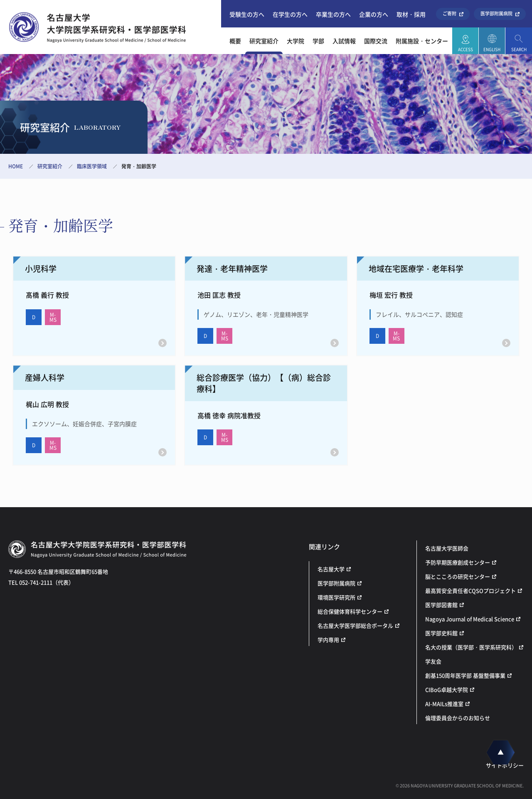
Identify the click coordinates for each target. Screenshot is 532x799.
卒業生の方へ (333, 14)
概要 (235, 41)
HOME (16, 166)
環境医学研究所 (336, 597)
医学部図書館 (441, 605)
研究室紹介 (264, 41)
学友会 (433, 661)
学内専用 (328, 640)
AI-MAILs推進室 (444, 704)
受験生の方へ (247, 14)
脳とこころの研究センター (458, 576)
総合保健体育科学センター (350, 611)
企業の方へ (374, 14)
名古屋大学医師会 (447, 548)
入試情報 (344, 41)
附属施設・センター (422, 41)
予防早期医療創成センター (458, 562)
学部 (318, 41)
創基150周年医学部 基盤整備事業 (465, 675)
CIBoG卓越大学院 (447, 689)
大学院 (296, 41)
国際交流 (376, 41)
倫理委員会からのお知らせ (458, 718)
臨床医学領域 (92, 166)
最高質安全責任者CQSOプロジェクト (470, 591)
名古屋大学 (331, 569)
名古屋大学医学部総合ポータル (355, 625)
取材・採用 (411, 14)
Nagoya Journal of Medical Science (470, 619)
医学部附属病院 (496, 14)
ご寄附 (449, 14)
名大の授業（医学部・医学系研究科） (471, 647)
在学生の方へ (290, 14)
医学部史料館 (441, 633)
